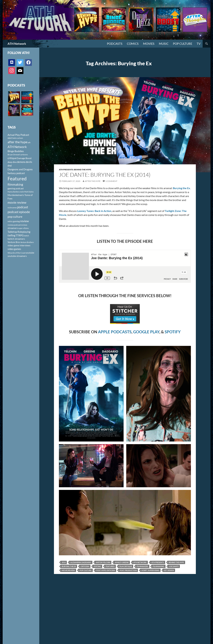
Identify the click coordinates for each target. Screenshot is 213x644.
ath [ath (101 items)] (29, 142)
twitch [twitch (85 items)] (26, 236)
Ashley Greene (122, 562)
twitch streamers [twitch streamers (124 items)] (16, 239)
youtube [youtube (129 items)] (30, 253)
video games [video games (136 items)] (14, 249)
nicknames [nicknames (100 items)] (12, 208)
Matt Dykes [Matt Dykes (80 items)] (29, 192)
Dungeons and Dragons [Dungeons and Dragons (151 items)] (20, 169)
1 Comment (111, 181)
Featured (110, 566)
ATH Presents (158, 562)
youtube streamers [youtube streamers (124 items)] (17, 256)
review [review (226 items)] (25, 221)
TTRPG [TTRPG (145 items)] (20, 235)
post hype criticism (106, 570)
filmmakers (142, 566)
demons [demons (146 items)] (21, 162)
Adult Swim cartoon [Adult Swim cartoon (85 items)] (15, 138)
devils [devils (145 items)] (29, 162)
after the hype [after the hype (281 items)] (17, 142)
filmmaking (159, 566)
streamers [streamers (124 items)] (13, 228)
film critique (126, 566)
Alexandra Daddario (81, 562)
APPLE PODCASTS (115, 332)
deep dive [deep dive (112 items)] (12, 162)
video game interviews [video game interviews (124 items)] (19, 245)
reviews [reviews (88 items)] (24, 225)
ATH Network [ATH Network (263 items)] (17, 147)
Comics (133, 44)
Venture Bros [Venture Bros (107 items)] (14, 242)
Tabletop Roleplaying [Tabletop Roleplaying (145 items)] (19, 232)
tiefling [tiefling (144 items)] (11, 235)
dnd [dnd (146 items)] (10, 166)
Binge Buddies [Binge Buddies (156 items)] (16, 151)
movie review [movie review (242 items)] (17, 202)
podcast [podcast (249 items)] (23, 207)
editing (97, 566)
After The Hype (93, 181)
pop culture (86, 570)
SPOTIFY (173, 332)
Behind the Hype (176, 562)
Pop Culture (183, 44)
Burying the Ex (69, 566)
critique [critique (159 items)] (12, 158)
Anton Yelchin (103, 562)
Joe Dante (174, 566)
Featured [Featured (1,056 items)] (17, 178)
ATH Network (17, 44)
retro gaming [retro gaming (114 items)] (14, 221)
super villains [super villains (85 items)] (23, 228)
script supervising (150, 570)
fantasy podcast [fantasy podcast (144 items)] (16, 173)
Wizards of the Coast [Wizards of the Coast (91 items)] (16, 253)
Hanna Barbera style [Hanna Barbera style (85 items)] (16, 192)
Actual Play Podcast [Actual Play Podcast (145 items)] (18, 135)
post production (128, 570)
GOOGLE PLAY (146, 332)
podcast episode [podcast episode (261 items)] (19, 212)
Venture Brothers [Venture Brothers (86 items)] (27, 242)
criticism (85, 566)
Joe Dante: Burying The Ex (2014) (105, 175)
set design (169, 570)
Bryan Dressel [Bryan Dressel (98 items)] (14, 155)
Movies (149, 44)
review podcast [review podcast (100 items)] (14, 225)
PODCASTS (115, 44)
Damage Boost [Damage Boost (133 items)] (24, 158)
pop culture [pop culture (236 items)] (15, 217)
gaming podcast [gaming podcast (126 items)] (16, 188)
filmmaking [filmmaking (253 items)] (15, 184)
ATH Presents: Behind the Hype (75, 170)
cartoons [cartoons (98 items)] (24, 155)
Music (164, 44)
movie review (68, 570)
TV (199, 44)
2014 (64, 562)
